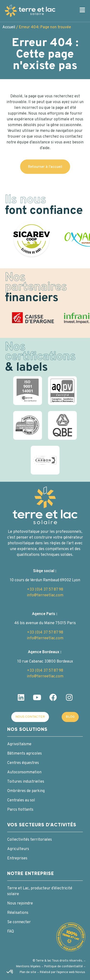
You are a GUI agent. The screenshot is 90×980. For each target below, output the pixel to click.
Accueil (9, 27)
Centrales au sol (21, 800)
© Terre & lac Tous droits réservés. (58, 961)
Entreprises (17, 858)
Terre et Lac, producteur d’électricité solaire (40, 891)
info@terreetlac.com (45, 595)
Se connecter (19, 922)
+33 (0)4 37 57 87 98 (45, 590)
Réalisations (18, 913)
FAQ (11, 932)
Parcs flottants (20, 810)
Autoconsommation (24, 772)
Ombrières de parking (26, 791)
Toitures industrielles (26, 782)
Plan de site (28, 972)
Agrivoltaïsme (19, 744)
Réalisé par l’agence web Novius (63, 972)
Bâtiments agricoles (24, 754)
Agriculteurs (18, 849)
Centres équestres (23, 763)
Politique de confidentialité (63, 967)
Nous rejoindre (20, 904)
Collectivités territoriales (30, 840)
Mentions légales (28, 967)
